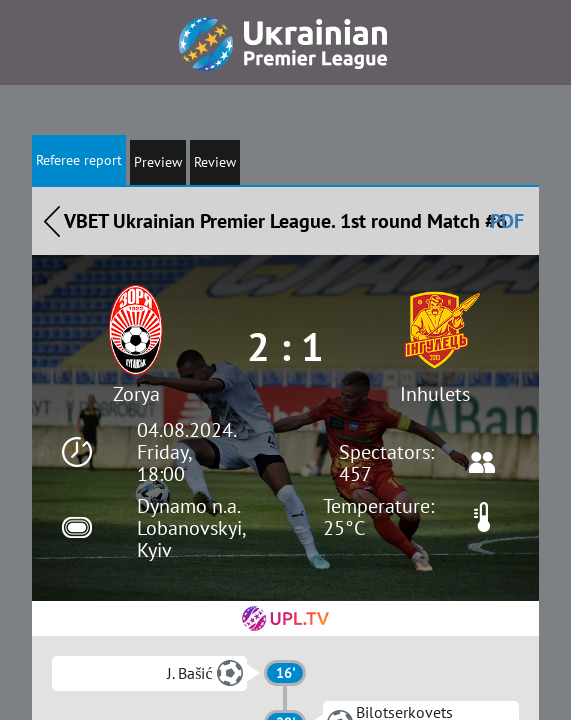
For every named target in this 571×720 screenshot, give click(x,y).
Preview (158, 162)
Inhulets (435, 394)
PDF (507, 221)
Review (215, 162)
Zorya (136, 394)
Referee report (79, 160)
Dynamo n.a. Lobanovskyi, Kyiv (191, 528)
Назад (52, 221)
